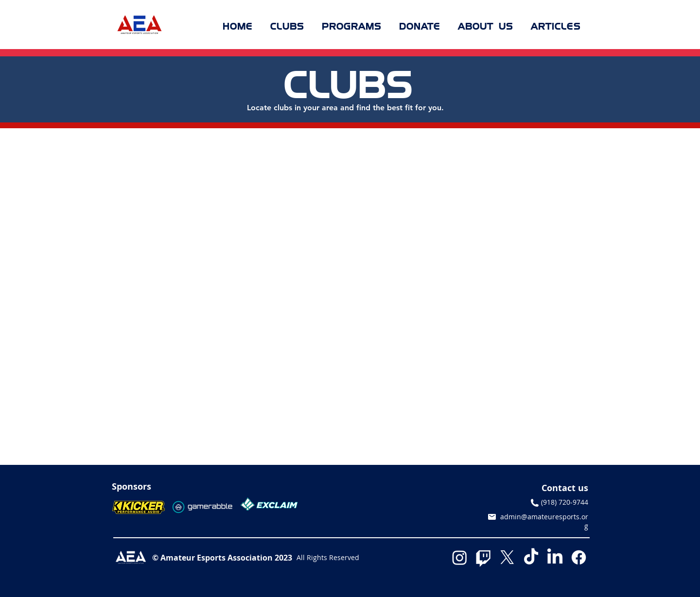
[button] (287, 26)
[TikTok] (531, 557)
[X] (507, 557)
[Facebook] (579, 557)
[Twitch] (483, 557)
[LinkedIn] (555, 557)
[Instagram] (460, 557)
